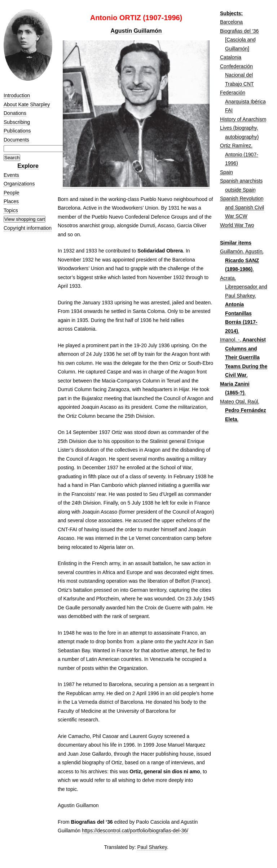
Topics (11, 210)
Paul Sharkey (152, 847)
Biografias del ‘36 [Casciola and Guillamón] (239, 40)
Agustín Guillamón (136, 31)
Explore (28, 166)
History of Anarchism (243, 119)
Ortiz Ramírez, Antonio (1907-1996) (239, 154)
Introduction (17, 95)
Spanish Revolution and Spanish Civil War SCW (242, 207)
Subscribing (17, 122)
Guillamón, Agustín (241, 251)
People (12, 193)
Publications (17, 131)
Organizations (19, 184)
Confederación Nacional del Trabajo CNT (237, 75)
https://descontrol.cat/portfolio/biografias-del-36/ (135, 831)
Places (11, 201)
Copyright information (28, 228)
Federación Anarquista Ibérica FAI (243, 101)
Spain (227, 172)
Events (11, 175)
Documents (16, 140)
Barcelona (231, 22)
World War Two (237, 225)
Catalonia (231, 57)
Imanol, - (230, 340)
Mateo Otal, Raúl (239, 402)
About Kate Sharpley (27, 104)
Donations (15, 113)
